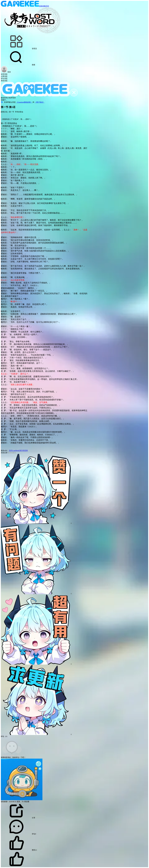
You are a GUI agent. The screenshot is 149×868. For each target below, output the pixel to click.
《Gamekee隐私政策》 (24, 102)
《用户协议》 (40, 102)
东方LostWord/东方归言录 (18, 451)
